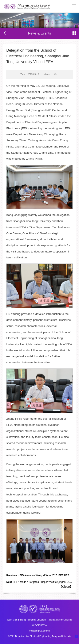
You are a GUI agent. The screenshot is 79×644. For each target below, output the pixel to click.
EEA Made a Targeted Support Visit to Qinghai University (42, 582)
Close (66, 587)
